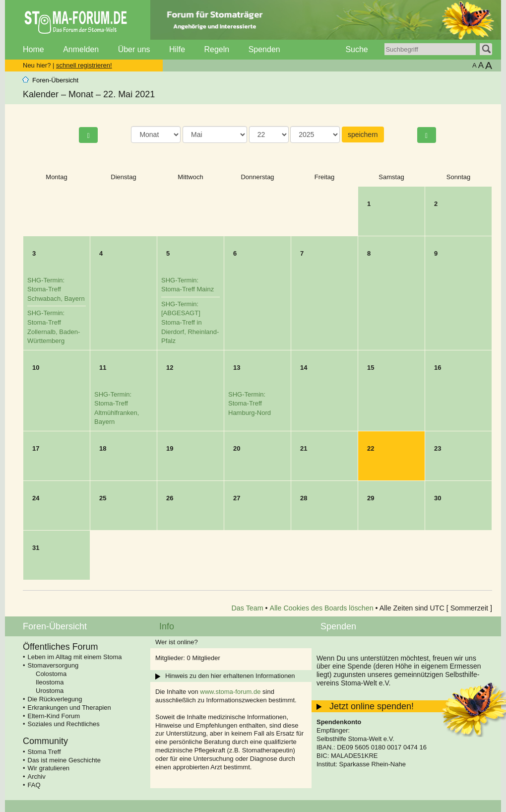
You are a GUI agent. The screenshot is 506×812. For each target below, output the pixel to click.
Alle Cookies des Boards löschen (322, 608)
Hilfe (177, 49)
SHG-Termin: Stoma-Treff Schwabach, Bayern (56, 289)
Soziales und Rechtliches (64, 724)
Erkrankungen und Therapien (69, 708)
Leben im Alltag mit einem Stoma (75, 657)
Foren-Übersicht (55, 80)
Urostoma (50, 691)
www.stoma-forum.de (230, 692)
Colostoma (51, 674)
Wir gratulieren (49, 768)
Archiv (37, 777)
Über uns (134, 49)
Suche (356, 49)
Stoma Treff (44, 752)
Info (167, 626)
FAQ (34, 785)
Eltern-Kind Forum (54, 716)
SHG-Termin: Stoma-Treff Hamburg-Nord (250, 404)
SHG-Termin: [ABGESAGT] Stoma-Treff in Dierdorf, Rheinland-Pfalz (190, 322)
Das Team (248, 608)
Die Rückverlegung (55, 699)
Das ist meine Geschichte (64, 760)
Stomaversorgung (53, 665)
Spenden (264, 49)
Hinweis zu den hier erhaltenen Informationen (230, 676)
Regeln (217, 49)
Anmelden (81, 49)
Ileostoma (50, 682)
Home (33, 49)
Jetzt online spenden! (372, 706)
